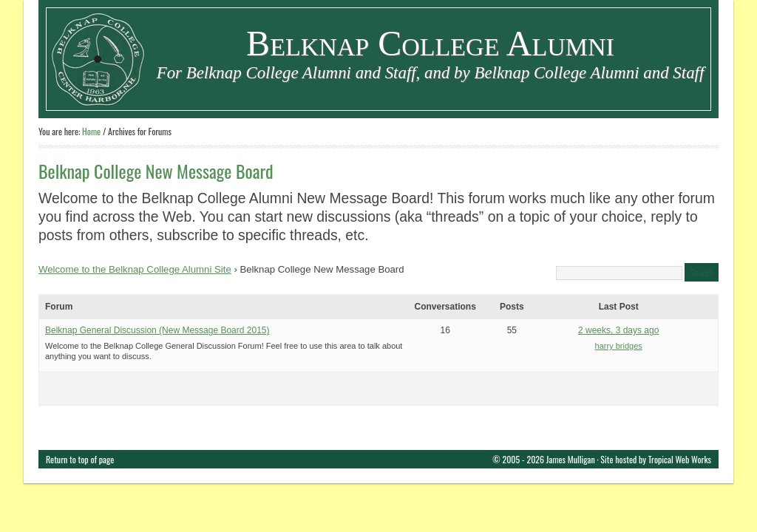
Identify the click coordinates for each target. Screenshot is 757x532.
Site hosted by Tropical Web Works (656, 459)
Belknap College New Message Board (156, 171)
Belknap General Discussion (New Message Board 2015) (157, 330)
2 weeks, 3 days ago (618, 330)
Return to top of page (80, 459)
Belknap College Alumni (430, 43)
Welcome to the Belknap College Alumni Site (135, 269)
